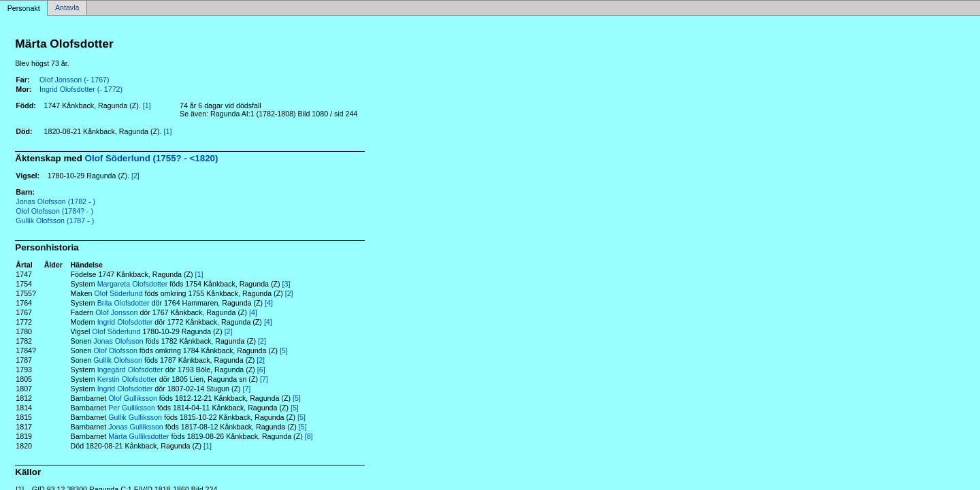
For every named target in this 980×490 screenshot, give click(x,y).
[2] (135, 176)
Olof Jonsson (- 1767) (74, 80)
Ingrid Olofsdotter (125, 322)
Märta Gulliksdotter (138, 436)
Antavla (67, 8)
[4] (269, 303)
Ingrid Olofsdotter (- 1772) (81, 89)
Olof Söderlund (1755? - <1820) (152, 158)
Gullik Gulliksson (135, 417)
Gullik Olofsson (118, 360)
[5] (284, 350)
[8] (309, 436)
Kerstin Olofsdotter (127, 379)
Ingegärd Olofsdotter (130, 370)
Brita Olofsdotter (124, 303)
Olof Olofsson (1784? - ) (54, 211)
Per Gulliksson (132, 408)
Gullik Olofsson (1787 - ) (55, 220)
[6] (261, 370)
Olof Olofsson (115, 350)
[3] (287, 284)
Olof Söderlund (118, 293)
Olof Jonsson (116, 312)
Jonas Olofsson (118, 341)
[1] (147, 105)
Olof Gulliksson (133, 398)
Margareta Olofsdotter (133, 284)
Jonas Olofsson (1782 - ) (55, 201)
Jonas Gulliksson (136, 427)
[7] (264, 379)
